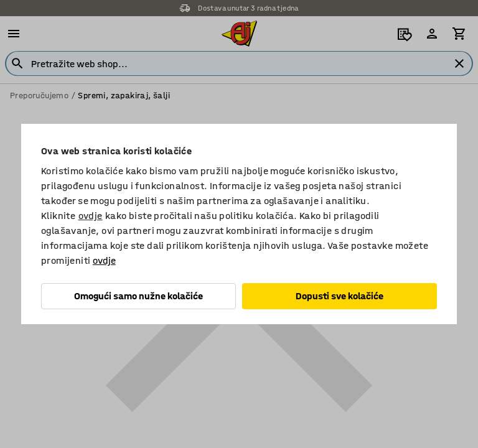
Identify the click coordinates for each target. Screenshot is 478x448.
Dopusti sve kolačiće (340, 296)
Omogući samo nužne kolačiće (138, 296)
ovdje (91, 216)
